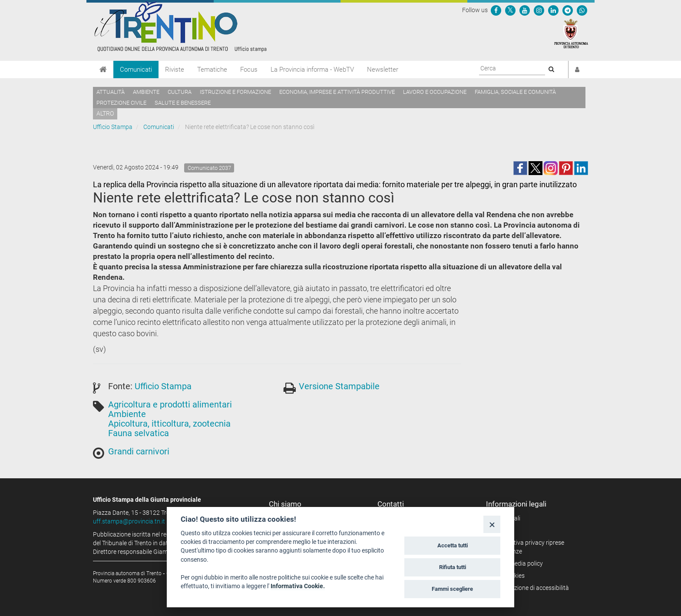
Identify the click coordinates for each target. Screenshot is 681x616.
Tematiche (212, 70)
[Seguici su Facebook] (496, 10)
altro (105, 113)
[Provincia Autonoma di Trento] (571, 33)
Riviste (175, 70)
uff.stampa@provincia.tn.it (129, 521)
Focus (249, 70)
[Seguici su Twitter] (510, 10)
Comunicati (136, 70)
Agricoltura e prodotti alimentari (170, 404)
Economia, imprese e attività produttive (337, 92)
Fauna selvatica (139, 433)
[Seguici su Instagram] (539, 10)
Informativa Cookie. (298, 586)
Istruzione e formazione (235, 92)
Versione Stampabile (339, 386)
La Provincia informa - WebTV (312, 70)
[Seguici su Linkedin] (553, 10)
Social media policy (517, 563)
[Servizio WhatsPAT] (582, 10)
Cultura (180, 92)
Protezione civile (121, 103)
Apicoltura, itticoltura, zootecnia (169, 424)
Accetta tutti (453, 545)
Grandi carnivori (139, 451)
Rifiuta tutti (453, 567)
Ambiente (146, 92)
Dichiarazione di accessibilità (531, 588)
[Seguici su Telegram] (568, 10)
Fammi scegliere (452, 589)
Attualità (111, 92)
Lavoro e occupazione (435, 92)
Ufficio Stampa (113, 127)
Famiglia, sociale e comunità (515, 92)
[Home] (103, 70)
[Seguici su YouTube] (525, 10)
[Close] (492, 524)
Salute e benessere (183, 103)
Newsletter (383, 70)
